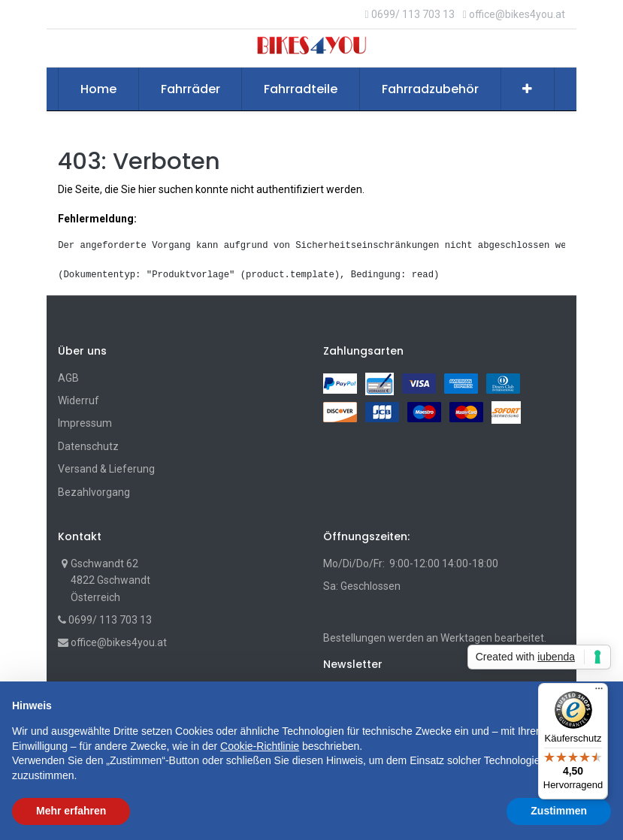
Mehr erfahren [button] (71, 811)
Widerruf (79, 400)
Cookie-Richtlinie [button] (260, 746)
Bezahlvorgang (94, 492)
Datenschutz (88, 446)
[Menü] (599, 692)
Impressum (85, 423)
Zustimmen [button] (559, 811)
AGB (68, 378)
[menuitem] (98, 89)
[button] (528, 89)
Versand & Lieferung (106, 469)
